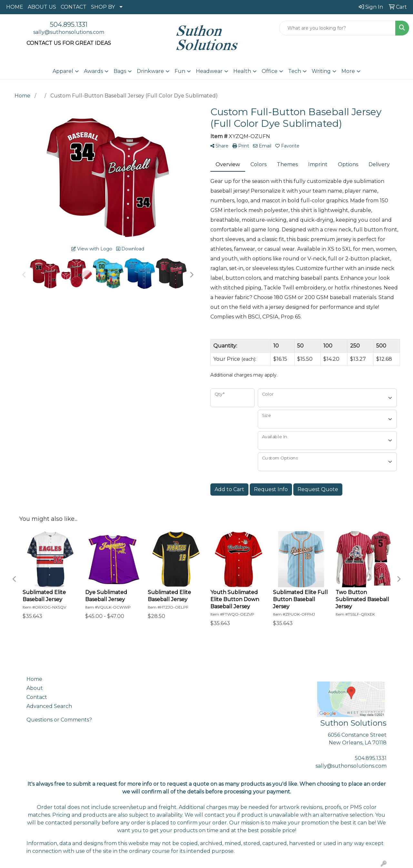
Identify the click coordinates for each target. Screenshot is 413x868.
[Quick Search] (337, 28)
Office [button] (270, 71)
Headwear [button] (209, 71)
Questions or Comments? (59, 720)
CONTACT (74, 7)
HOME (15, 7)
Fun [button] (180, 71)
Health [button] (242, 71)
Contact (37, 697)
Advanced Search (49, 706)
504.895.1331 (69, 25)
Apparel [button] (63, 71)
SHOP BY (103, 7)
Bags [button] (120, 71)
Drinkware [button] (150, 71)
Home (34, 679)
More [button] (348, 71)
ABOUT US (42, 7)
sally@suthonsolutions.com (69, 32)
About (35, 688)
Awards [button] (93, 71)
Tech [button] (295, 71)
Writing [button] (321, 71)
